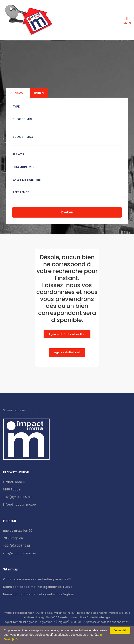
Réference (21, 192)
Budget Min (22, 119)
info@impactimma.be (19, 505)
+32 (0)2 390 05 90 (17, 497)
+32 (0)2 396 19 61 (17, 546)
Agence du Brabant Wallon (67, 334)
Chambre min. (24, 167)
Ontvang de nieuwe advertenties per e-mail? (37, 579)
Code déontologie (98, 617)
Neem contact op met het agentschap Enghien (39, 594)
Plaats (18, 154)
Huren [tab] (39, 93)
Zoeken (67, 212)
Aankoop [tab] (18, 93)
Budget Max (23, 137)
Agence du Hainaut (67, 352)
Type (16, 107)
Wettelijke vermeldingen (19, 613)
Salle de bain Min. (27, 180)
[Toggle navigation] (127, 20)
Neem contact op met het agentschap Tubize (38, 587)
